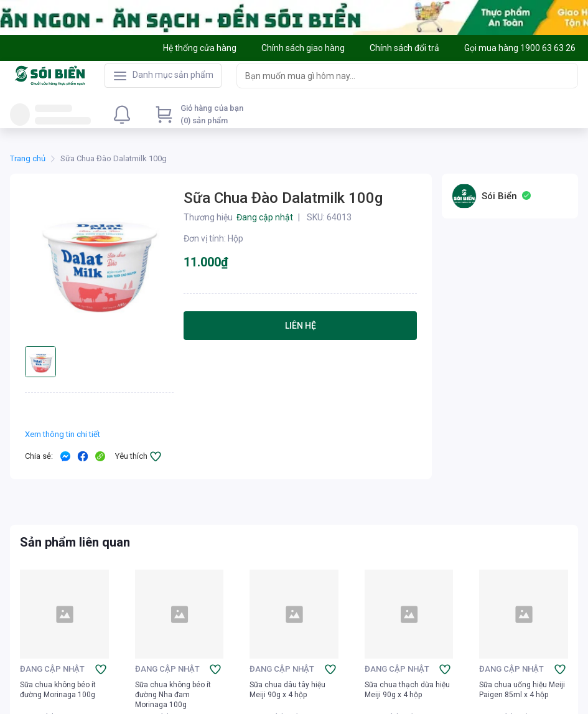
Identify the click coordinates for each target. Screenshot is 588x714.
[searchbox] (396, 76)
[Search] (566, 75)
